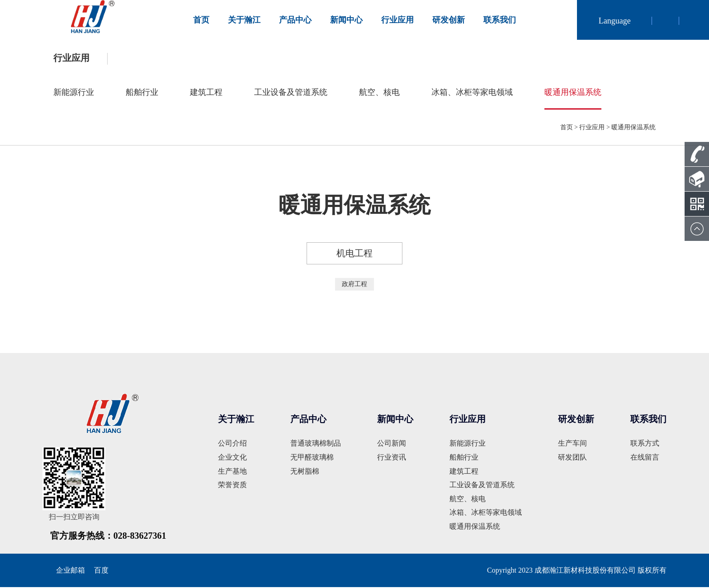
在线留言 (645, 459)
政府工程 (354, 285)
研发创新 (449, 20)
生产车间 (572, 445)
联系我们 (500, 20)
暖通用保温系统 (573, 93)
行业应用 (397, 20)
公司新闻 (392, 445)
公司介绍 (232, 445)
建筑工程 (206, 93)
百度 (101, 571)
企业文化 (232, 459)
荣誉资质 (232, 486)
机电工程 (354, 254)
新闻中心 (346, 20)
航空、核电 (379, 93)
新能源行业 (74, 93)
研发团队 (572, 459)
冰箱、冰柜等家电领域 (472, 93)
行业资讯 (392, 459)
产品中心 (295, 20)
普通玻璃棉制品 (316, 445)
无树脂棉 (305, 472)
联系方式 (645, 445)
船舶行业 (142, 93)
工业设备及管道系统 (291, 93)
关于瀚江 (244, 20)
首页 (201, 20)
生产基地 (232, 472)
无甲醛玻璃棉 (312, 459)
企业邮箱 (71, 571)
